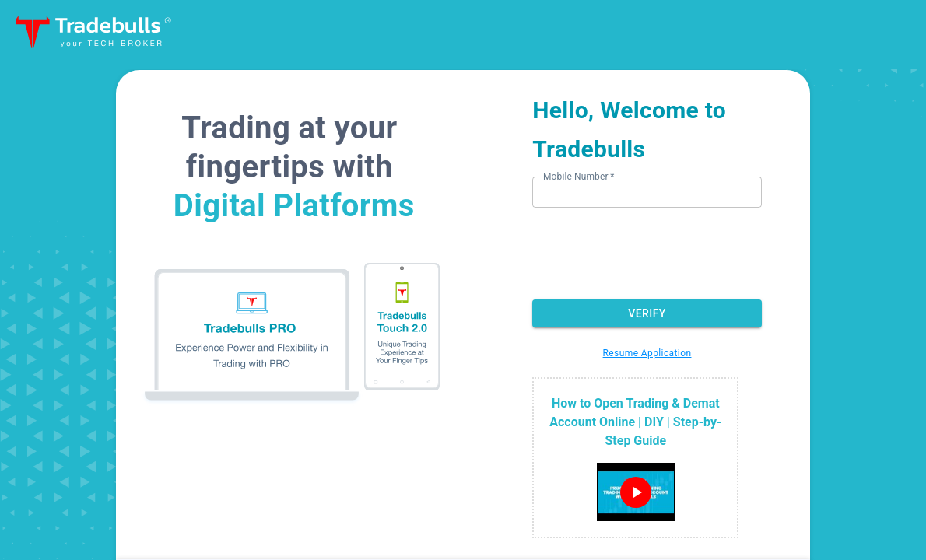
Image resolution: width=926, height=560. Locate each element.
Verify (647, 314)
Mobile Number (579, 176)
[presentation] (652, 252)
